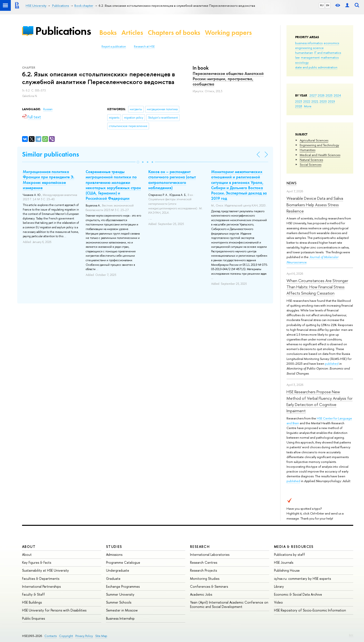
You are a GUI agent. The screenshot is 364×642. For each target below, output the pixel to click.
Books (108, 33)
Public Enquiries (33, 618)
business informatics (309, 43)
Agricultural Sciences (314, 140)
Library (279, 586)
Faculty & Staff (33, 594)
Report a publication (114, 47)
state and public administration (316, 67)
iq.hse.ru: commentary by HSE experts (302, 578)
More (308, 106)
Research (200, 547)
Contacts (51, 636)
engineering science (309, 48)
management (310, 57)
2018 (299, 106)
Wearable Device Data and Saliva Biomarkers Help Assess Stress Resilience (315, 205)
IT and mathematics (328, 53)
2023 (299, 101)
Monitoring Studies (205, 578)
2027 (313, 95)
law (297, 57)
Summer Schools (119, 602)
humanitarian (304, 53)
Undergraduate (118, 570)
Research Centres (204, 562)
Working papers (228, 33)
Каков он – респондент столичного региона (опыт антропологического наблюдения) (172, 180)
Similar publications (51, 154)
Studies (114, 547)
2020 (323, 101)
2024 (337, 95)
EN (328, 5)
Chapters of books (174, 33)
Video (278, 602)
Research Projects (203, 570)
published (332, 363)
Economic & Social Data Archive (298, 594)
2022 (307, 101)
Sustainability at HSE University (45, 570)
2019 (331, 101)
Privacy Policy (84, 636)
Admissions (114, 554)
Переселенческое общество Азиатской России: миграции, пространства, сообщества (228, 79)
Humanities (307, 150)
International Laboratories (210, 554)
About (29, 547)
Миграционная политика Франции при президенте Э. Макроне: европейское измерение (48, 180)
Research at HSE (144, 47)
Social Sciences (310, 164)
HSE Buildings (32, 602)
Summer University (120, 594)
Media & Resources (294, 547)
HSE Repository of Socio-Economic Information (310, 610)
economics (331, 43)
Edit (351, 635)
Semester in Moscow (122, 610)
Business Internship (120, 618)
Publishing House (287, 570)
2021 (315, 101)
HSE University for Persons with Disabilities (54, 610)
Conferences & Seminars (209, 586)
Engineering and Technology (319, 145)
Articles (132, 33)
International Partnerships (41, 586)
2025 (329, 95)
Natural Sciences (311, 160)
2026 (321, 95)
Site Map (101, 636)
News (292, 183)
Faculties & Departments (41, 578)
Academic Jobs (201, 594)
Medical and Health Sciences (320, 155)
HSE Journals (284, 562)
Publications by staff (289, 554)
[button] (138, 162)
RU (322, 5)
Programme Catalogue (123, 562)
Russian (48, 109)
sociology (302, 62)
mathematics (330, 57)
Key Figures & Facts (37, 562)
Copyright (66, 636)
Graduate (113, 578)
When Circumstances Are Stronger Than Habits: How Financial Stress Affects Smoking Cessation (317, 287)
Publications (63, 31)
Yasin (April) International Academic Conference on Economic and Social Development (229, 604)
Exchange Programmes (123, 586)
